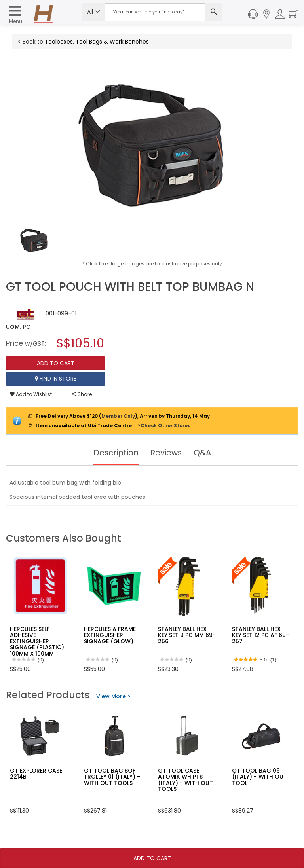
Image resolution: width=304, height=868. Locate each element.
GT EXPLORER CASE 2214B (36, 774)
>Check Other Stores (164, 425)
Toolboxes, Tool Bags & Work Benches (97, 42)
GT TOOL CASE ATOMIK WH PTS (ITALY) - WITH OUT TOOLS (185, 780)
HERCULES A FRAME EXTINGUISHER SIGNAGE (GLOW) (110, 635)
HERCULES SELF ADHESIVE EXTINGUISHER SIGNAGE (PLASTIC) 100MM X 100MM (37, 641)
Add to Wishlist (31, 394)
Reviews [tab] (166, 453)
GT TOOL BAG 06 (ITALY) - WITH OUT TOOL (259, 777)
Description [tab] (116, 453)
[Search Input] (155, 12)
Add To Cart (152, 858)
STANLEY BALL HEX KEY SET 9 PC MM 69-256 (187, 635)
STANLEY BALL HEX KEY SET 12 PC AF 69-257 (260, 635)
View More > (113, 696)
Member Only (118, 416)
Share (82, 394)
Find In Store (56, 379)
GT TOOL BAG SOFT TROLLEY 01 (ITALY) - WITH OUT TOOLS (112, 777)
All (94, 12)
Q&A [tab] (203, 453)
